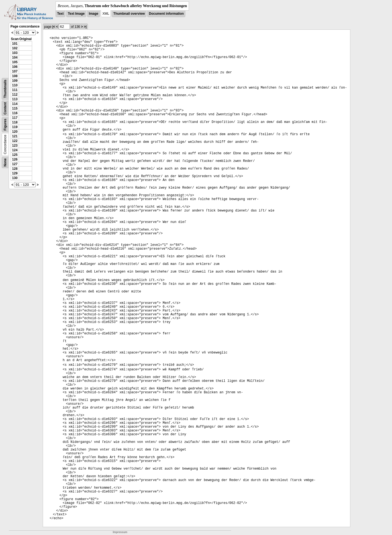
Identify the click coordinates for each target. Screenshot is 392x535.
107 (15, 71)
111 (15, 90)
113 (15, 99)
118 (15, 122)
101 (15, 44)
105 (15, 62)
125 (15, 155)
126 (15, 159)
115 (15, 108)
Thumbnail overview (129, 14)
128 (15, 169)
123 (15, 146)
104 (15, 58)
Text (60, 14)
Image (94, 14)
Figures (5, 125)
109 (15, 81)
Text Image (76, 14)
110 (15, 85)
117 (15, 118)
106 (15, 67)
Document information (166, 14)
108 (15, 76)
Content (5, 108)
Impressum (120, 532)
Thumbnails (5, 89)
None (5, 162)
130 (15, 178)
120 (15, 132)
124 (15, 150)
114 (15, 104)
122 (15, 141)
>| (85, 27)
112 (15, 95)
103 (15, 53)
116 (15, 113)
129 (15, 173)
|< (54, 27)
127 (15, 164)
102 (15, 48)
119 (15, 127)
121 (15, 136)
